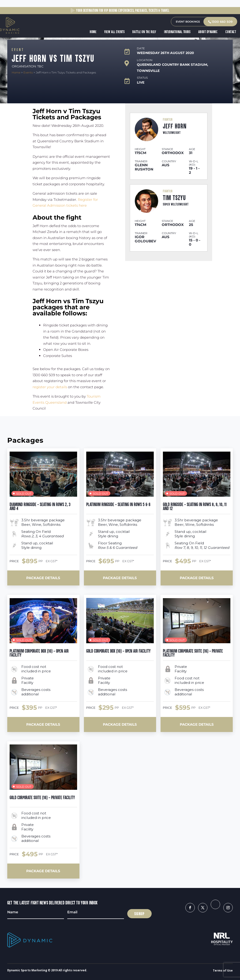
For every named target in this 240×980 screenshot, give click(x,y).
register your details (50, 387)
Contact (231, 32)
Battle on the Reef (145, 32)
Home (94, 32)
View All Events (115, 32)
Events (28, 72)
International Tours (178, 32)
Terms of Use (223, 970)
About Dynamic (208, 32)
